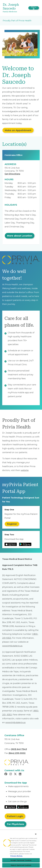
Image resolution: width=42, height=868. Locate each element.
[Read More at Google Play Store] (23, 807)
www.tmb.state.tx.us (12, 646)
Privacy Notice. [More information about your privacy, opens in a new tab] (17, 856)
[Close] (36, 834)
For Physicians (16, 824)
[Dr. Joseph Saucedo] (15, 8)
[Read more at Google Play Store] (25, 544)
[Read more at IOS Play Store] (11, 544)
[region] (21, 849)
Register (12, 524)
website (25, 470)
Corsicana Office (14, 155)
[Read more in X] (16, 774)
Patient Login (15, 816)
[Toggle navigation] (34, 8)
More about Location (20, 236)
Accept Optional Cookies (21, 860)
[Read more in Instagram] (11, 774)
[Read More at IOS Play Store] (10, 807)
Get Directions (12, 174)
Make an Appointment (18, 130)
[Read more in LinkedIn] (20, 774)
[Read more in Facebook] (6, 774)
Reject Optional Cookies (21, 865)
